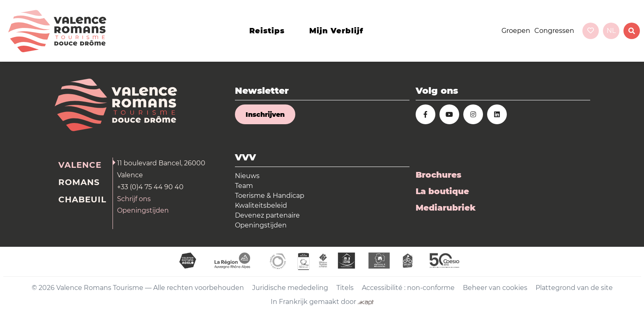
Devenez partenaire (267, 215)
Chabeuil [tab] (82, 199)
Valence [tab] (80, 165)
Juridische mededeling (290, 288)
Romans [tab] (79, 182)
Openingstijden (143, 210)
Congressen (554, 31)
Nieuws (247, 176)
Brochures (438, 175)
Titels (345, 288)
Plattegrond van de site (574, 288)
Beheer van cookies (495, 288)
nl (611, 31)
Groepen (516, 31)
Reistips (267, 31)
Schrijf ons (134, 199)
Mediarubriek (446, 208)
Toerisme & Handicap (270, 196)
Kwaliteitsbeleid (261, 205)
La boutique (442, 191)
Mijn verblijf (336, 31)
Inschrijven (265, 115)
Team (244, 186)
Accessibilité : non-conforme (408, 288)
